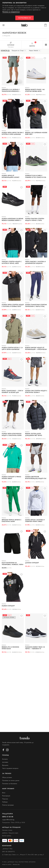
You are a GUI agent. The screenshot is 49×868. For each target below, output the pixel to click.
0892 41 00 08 (8, 817)
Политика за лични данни (11, 780)
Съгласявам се (24, 18)
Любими (5, 802)
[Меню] (3, 25)
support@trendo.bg (8, 820)
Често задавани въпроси (10, 768)
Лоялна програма (8, 805)
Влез (4, 793)
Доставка (5, 762)
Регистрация (6, 796)
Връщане (5, 765)
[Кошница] (45, 25)
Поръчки (5, 799)
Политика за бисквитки (10, 784)
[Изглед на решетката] (46, 45)
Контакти (5, 759)
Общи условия (7, 777)
